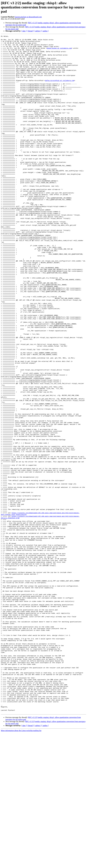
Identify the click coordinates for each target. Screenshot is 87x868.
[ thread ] (30, 31)
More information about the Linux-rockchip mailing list (21, 866)
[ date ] (24, 31)
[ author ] (45, 31)
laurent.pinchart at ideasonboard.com (28, 17)
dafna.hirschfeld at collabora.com (60, 90)
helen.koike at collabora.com (59, 51)
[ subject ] (38, 31)
